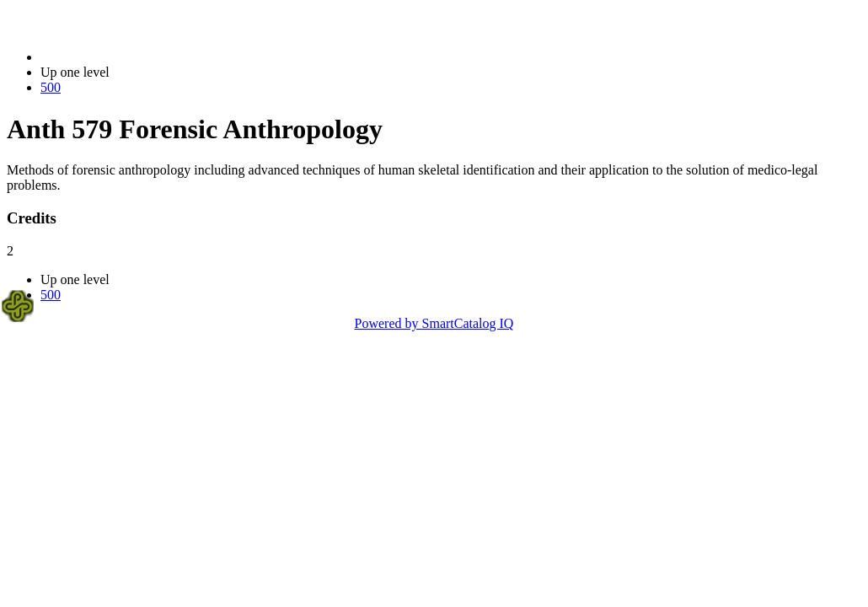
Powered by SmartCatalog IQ (434, 323)
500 (51, 87)
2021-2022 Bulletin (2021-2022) (129, 57)
